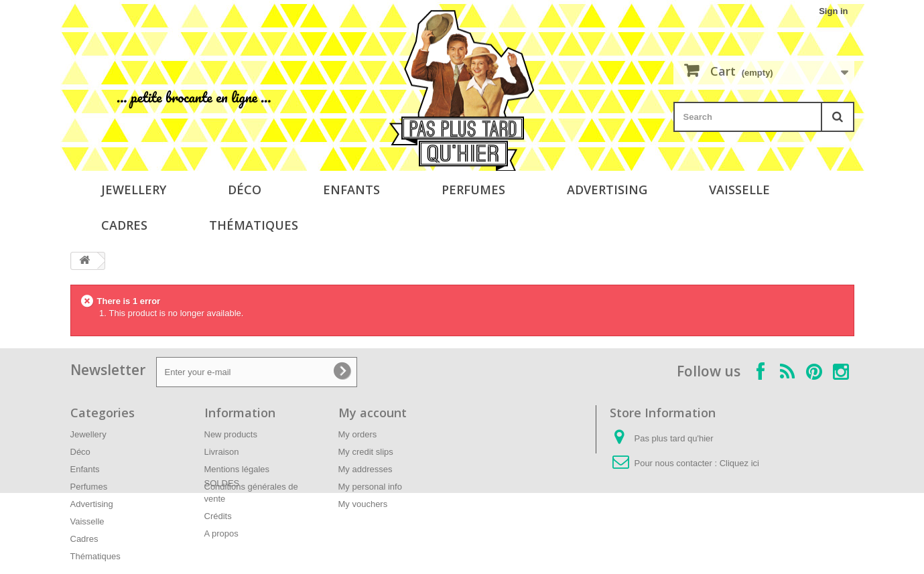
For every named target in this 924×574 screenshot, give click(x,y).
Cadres (124, 225)
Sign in (833, 11)
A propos (221, 533)
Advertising (607, 190)
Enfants (351, 190)
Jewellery (134, 190)
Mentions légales (237, 469)
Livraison (222, 452)
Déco (245, 190)
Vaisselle (739, 190)
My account (373, 413)
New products (231, 434)
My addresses (366, 469)
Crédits (218, 516)
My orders (358, 434)
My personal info (370, 487)
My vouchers (363, 504)
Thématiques (254, 225)
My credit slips (366, 452)
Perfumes (473, 190)
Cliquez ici (739, 463)
